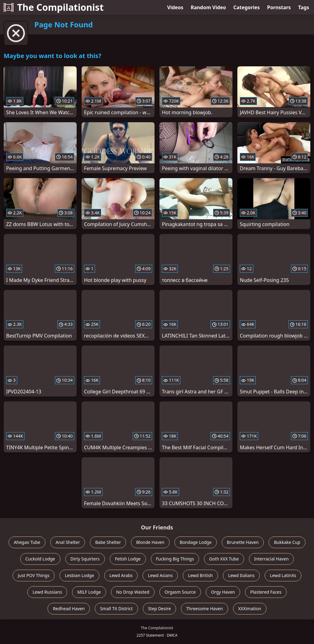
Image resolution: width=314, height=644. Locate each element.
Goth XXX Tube (224, 559)
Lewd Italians (241, 575)
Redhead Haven (69, 609)
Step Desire (160, 609)
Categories (247, 7)
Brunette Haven (243, 542)
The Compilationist (54, 7)
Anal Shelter (68, 542)
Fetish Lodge (128, 559)
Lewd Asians (160, 575)
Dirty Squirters (85, 559)
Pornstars (279, 7)
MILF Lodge (89, 592)
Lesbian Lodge (79, 575)
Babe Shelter (108, 542)
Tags (304, 7)
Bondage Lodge (196, 542)
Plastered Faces (266, 592)
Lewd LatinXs (283, 575)
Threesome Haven (204, 609)
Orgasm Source (180, 592)
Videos (175, 7)
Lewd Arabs (121, 575)
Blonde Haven (150, 542)
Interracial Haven (272, 559)
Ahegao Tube (27, 542)
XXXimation (250, 609)
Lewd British (200, 575)
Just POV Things (34, 575)
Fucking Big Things (175, 559)
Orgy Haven (223, 592)
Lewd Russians (47, 592)
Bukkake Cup (287, 542)
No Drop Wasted (133, 592)
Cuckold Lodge (40, 559)
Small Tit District (116, 609)
